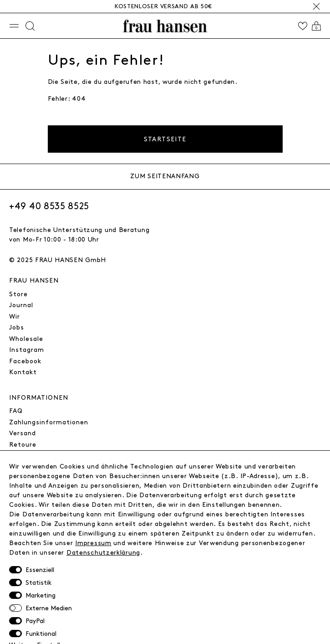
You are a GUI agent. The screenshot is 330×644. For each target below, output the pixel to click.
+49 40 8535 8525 (49, 206)
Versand (23, 433)
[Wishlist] (303, 26)
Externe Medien (49, 608)
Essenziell (40, 570)
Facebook (25, 361)
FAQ (16, 411)
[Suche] (30, 26)
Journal (21, 305)
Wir (15, 317)
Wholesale (26, 339)
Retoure (23, 445)
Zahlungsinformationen (49, 422)
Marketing (41, 595)
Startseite (165, 139)
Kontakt (23, 372)
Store (18, 294)
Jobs (17, 327)
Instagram (27, 350)
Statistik (38, 583)
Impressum (93, 543)
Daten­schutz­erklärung (103, 553)
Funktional (41, 634)
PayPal (35, 621)
